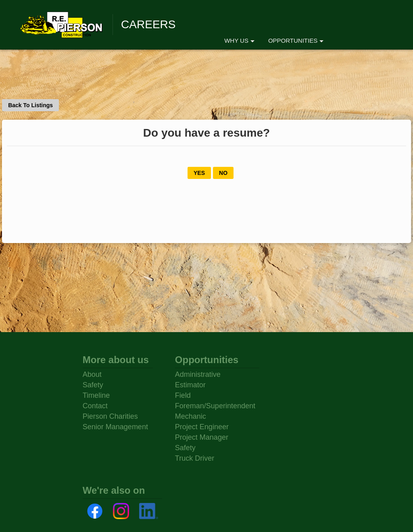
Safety (93, 385)
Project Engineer (202, 427)
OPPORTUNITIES (296, 41)
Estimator (190, 385)
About (92, 374)
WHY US (239, 41)
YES (199, 173)
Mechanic (191, 416)
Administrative (198, 374)
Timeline (96, 395)
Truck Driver (195, 458)
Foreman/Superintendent (215, 406)
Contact (95, 406)
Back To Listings (30, 105)
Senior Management (115, 427)
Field (183, 395)
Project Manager (202, 437)
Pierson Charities (110, 416)
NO (223, 173)
